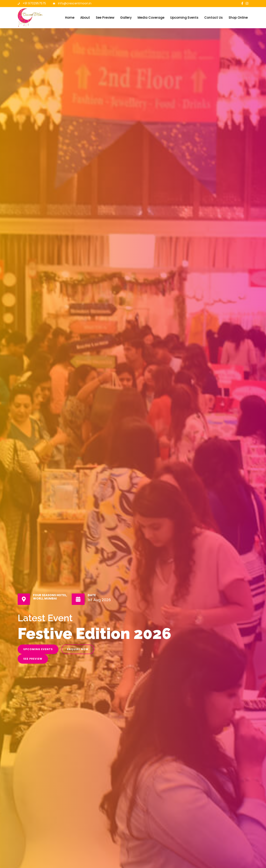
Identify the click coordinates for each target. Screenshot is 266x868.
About (85, 18)
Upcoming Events (184, 18)
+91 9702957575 (34, 3)
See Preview (105, 18)
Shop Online (238, 18)
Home (70, 18)
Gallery (126, 18)
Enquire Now (78, 649)
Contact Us (214, 18)
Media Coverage (151, 18)
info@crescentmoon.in (75, 3)
